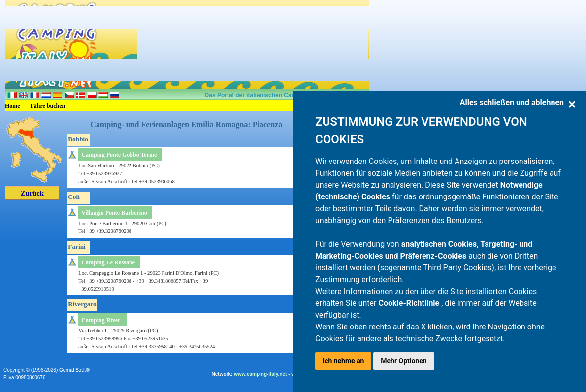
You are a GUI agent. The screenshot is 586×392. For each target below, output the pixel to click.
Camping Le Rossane (108, 262)
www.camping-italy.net (260, 374)
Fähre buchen (48, 106)
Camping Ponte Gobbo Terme (119, 155)
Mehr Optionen (404, 361)
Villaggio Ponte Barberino (114, 213)
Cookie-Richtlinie (410, 303)
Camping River (101, 320)
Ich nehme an (343, 361)
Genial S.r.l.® (74, 370)
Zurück (32, 193)
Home (13, 106)
